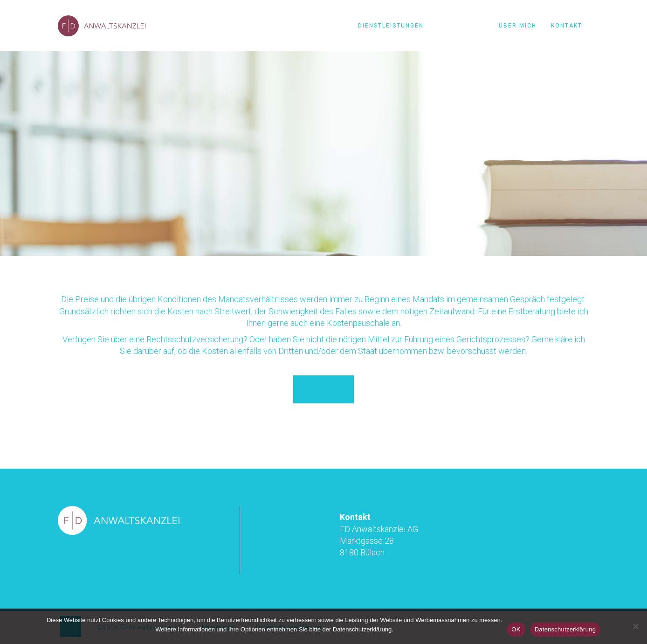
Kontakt (567, 26)
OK (516, 629)
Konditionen (461, 26)
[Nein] (635, 626)
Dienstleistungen (391, 26)
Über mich (518, 26)
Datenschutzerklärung (565, 629)
